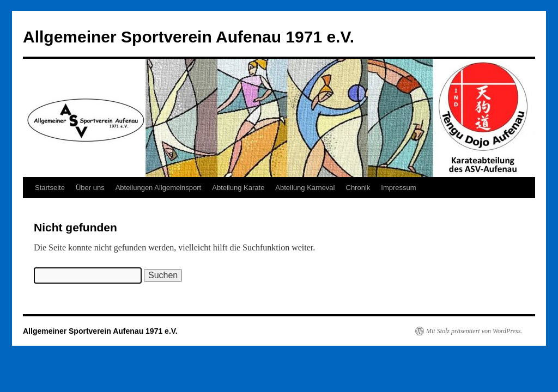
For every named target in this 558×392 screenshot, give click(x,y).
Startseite (50, 188)
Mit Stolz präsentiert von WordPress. (474, 331)
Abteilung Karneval (305, 188)
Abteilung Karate (238, 188)
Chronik (358, 188)
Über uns (90, 188)
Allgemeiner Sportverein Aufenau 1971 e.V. (189, 37)
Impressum (398, 188)
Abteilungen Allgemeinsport (159, 188)
